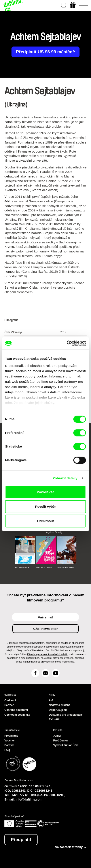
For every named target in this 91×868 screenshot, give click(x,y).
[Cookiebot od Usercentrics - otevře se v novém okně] (67, 343)
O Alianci (10, 700)
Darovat (9, 745)
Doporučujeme (58, 710)
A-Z (51, 700)
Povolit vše (45, 492)
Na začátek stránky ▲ (71, 847)
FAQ (7, 750)
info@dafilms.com (29, 799)
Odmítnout (45, 521)
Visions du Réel (65, 567)
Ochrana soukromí (16, 710)
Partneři (9, 705)
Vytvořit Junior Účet (66, 745)
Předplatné (11, 736)
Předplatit (21, 840)
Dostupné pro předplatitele (66, 715)
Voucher (10, 741)
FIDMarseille (22, 567)
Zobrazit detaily (65, 478)
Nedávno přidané (60, 705)
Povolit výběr (45, 507)
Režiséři (54, 719)
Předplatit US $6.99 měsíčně (46, 52)
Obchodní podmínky (17, 715)
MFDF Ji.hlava (44, 567)
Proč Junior (61, 741)
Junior (57, 736)
